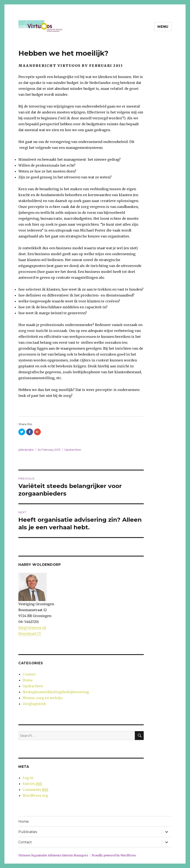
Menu (163, 27)
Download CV (30, 633)
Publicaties (28, 832)
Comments (35, 790)
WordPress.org (35, 795)
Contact (29, 674)
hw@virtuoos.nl (32, 628)
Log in (28, 778)
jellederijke (26, 450)
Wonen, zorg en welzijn (43, 698)
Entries (32, 784)
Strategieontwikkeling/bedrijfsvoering (56, 692)
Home (28, 680)
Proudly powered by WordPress (114, 855)
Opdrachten (73, 450)
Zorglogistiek (34, 704)
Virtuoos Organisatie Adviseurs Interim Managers (53, 855)
